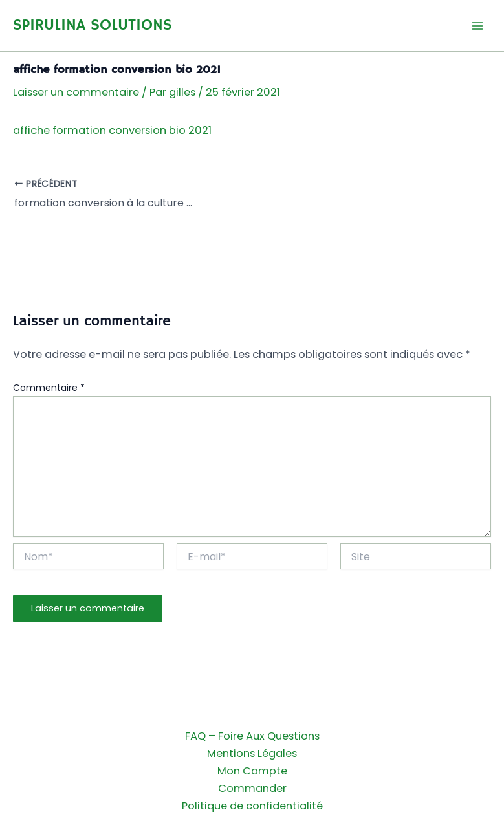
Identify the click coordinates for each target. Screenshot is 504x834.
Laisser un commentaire (76, 92)
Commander (252, 788)
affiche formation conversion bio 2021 (112, 130)
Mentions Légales (252, 753)
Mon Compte (252, 771)
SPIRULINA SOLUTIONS (93, 26)
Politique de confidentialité (252, 806)
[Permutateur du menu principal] (477, 26)
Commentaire (49, 388)
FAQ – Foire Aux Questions (252, 736)
